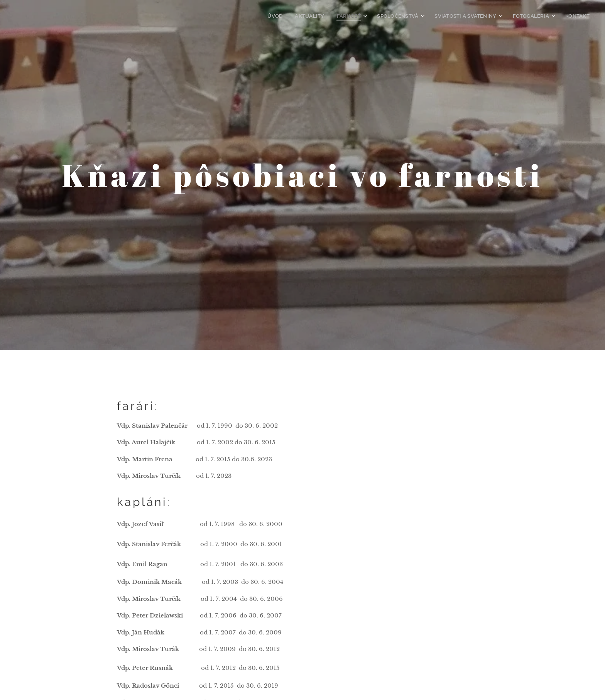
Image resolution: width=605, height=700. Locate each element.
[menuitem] (290, 16)
